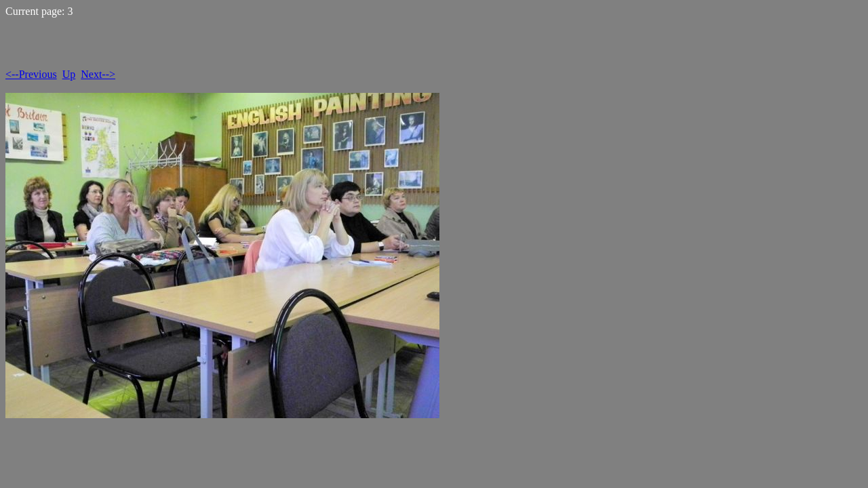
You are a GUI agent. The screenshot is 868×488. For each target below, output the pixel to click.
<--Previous (31, 74)
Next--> (98, 74)
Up (69, 74)
